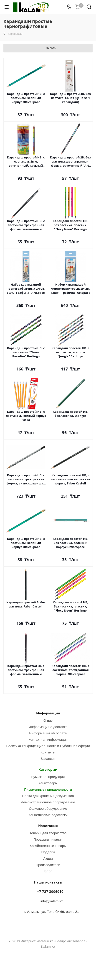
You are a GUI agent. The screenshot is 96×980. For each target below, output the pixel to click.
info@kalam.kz (52, 901)
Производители (48, 865)
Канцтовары (48, 783)
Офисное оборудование (48, 808)
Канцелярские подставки (48, 815)
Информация (48, 713)
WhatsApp (54, 964)
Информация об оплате (48, 733)
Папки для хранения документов (48, 796)
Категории (48, 769)
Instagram (42, 964)
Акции (48, 858)
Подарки (48, 852)
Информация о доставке (48, 727)
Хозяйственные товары (48, 846)
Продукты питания (48, 839)
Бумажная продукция (48, 777)
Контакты (48, 752)
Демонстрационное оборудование (48, 802)
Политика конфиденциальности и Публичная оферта (48, 746)
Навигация (48, 826)
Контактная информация (48, 739)
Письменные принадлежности (48, 789)
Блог (48, 871)
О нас (48, 720)
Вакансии (48, 758)
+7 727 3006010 (50, 891)
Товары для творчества (48, 833)
